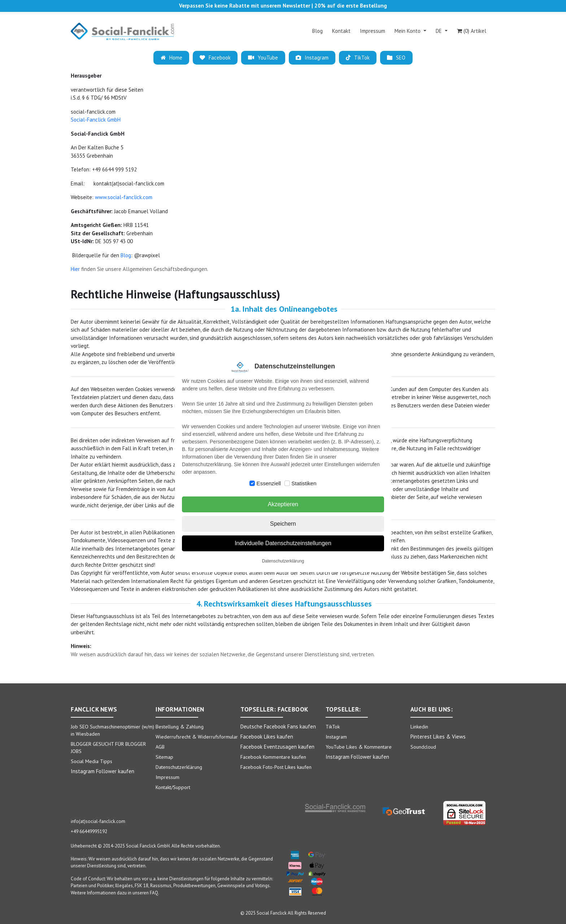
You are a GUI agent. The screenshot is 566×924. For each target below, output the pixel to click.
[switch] (252, 483)
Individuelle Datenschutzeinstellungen (283, 543)
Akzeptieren (283, 504)
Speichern (283, 524)
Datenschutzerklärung (283, 561)
